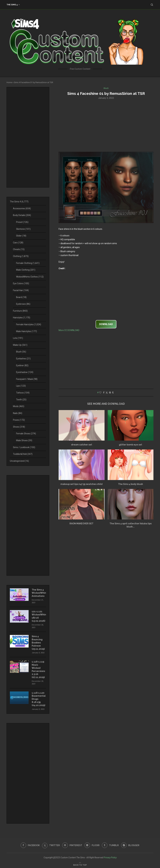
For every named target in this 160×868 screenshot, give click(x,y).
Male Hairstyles (26, 331)
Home (9, 82)
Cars (18, 243)
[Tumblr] (111, 844)
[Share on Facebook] (104, 393)
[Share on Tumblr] (113, 393)
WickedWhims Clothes (30, 277)
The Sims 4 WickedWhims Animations (39, 593)
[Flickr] (92, 844)
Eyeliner (22, 365)
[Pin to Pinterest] (110, 393)
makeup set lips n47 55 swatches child (81, 484)
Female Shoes (26, 434)
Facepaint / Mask (27, 379)
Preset (22, 222)
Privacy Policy (110, 857)
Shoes (19, 427)
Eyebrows (23, 304)
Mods (19, 406)
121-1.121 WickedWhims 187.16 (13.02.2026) (39, 616)
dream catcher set (82, 445)
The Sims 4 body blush (131, 484)
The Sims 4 (12, 5)
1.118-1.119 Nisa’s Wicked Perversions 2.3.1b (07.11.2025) (38, 669)
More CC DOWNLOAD (69, 330)
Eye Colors (21, 283)
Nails (18, 413)
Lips (21, 386)
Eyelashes (23, 359)
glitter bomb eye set (130, 445)
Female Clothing (28, 263)
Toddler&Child (23, 454)
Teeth (21, 400)
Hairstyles (22, 318)
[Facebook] (30, 844)
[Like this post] (100, 393)
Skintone (23, 229)
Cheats (19, 249)
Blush (21, 352)
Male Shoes (24, 440)
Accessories (22, 208)
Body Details (22, 215)
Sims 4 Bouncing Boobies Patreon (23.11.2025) (38, 642)
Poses (19, 420)
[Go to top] (80, 864)
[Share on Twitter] (107, 393)
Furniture (20, 311)
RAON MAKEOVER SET (81, 524)
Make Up (20, 345)
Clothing (21, 256)
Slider (21, 236)
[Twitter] (51, 844)
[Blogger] (131, 844)
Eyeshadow (25, 372)
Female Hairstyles (29, 324)
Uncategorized (19, 461)
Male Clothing (26, 270)
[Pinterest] (72, 844)
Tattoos (23, 393)
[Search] (152, 5)
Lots (18, 338)
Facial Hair (21, 290)
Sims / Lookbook (24, 447)
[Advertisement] (106, 125)
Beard (21, 297)
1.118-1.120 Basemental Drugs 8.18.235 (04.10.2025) (39, 698)
